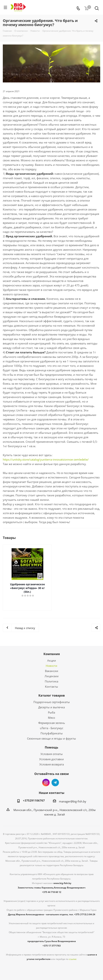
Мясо (51, 718)
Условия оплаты (52, 754)
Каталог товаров (52, 695)
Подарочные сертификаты (52, 702)
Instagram (46, 783)
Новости (51, 666)
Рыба (51, 712)
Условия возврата (52, 764)
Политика (51, 681)
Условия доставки (51, 759)
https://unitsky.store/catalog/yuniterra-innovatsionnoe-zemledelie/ (46, 459)
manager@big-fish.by (73, 801)
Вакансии (52, 671)
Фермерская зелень (52, 723)
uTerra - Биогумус (52, 728)
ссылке (73, 959)
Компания (52, 654)
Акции (52, 660)
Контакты (51, 687)
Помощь (51, 747)
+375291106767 (34, 800)
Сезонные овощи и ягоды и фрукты (51, 738)
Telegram (55, 783)
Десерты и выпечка (51, 707)
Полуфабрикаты (52, 733)
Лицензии (52, 676)
